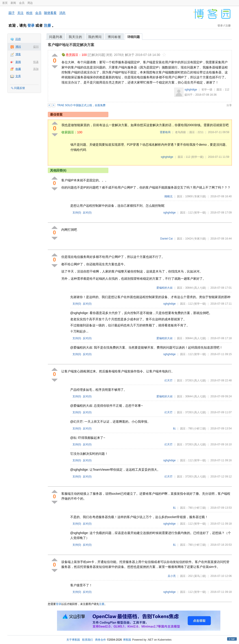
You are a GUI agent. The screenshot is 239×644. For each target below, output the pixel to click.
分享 (229, 105)
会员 (22, 3)
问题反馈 (20, 88)
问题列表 (56, 37)
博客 (18, 54)
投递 (36, 62)
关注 (20, 13)
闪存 (18, 39)
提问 (36, 47)
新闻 (13, 3)
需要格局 (165, 132)
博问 (18, 47)
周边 (30, 3)
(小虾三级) (200, 429)
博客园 (127, 640)
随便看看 (50, 13)
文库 (18, 76)
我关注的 (75, 37)
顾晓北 (169, 196)
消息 (62, 13)
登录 (31, 25)
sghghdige (191, 90)
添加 (36, 69)
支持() (77, 213)
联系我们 (88, 640)
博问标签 (114, 37)
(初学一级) (197, 157)
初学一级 (207, 90)
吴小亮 (172, 576)
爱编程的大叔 (164, 288)
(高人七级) (200, 288)
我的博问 (95, 37)
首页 (5, 3)
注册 (47, 25)
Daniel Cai (166, 239)
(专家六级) (200, 196)
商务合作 (101, 640)
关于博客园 (73, 640)
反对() (87, 213)
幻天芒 (169, 380)
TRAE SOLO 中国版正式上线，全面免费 (81, 105)
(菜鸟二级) (200, 576)
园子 (12, 13)
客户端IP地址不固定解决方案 (71, 45)
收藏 (18, 69)
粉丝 (29, 13)
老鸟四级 (180, 132)
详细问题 (134, 37)
